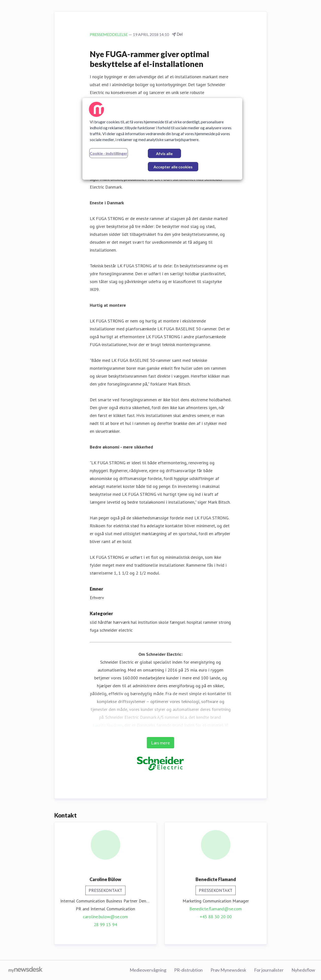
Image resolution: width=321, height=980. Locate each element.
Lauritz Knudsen (108, 725)
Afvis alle (164, 153)
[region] (162, 139)
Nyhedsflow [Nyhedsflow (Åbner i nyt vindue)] (303, 970)
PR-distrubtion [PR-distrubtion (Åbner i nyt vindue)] (188, 970)
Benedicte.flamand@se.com (216, 909)
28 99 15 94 (105, 924)
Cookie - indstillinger (109, 153)
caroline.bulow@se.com (105, 917)
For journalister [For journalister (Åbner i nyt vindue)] (269, 970)
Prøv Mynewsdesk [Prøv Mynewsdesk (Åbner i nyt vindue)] (228, 970)
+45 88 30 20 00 (216, 917)
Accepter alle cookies (173, 167)
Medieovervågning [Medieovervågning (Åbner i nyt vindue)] (148, 970)
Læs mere (160, 743)
